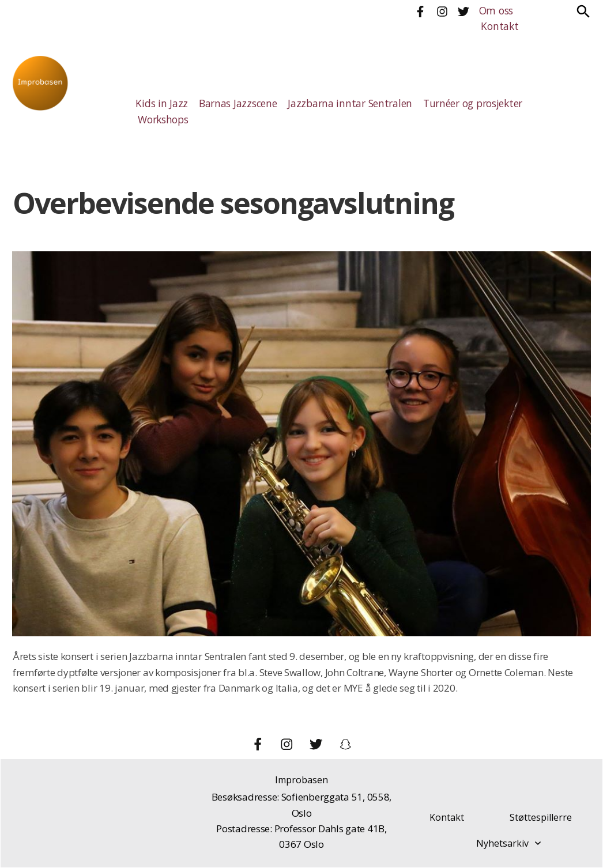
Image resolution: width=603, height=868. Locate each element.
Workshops (163, 120)
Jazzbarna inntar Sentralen (340, 103)
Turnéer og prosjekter (457, 103)
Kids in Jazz (160, 103)
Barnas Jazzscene (233, 103)
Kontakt (498, 26)
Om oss (495, 11)
